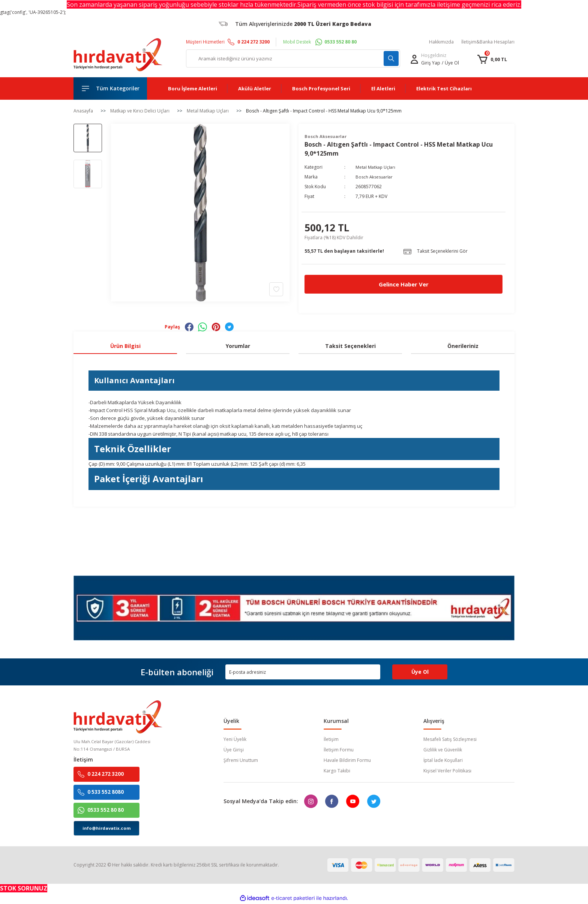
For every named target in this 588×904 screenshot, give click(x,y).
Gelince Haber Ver (403, 285)
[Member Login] (414, 59)
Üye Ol (452, 63)
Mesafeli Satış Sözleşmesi (450, 739)
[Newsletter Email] (303, 672)
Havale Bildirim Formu (347, 760)
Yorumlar (238, 346)
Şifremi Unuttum (241, 760)
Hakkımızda (441, 42)
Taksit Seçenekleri (350, 346)
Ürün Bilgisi (125, 346)
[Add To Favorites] (276, 289)
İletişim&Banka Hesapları (488, 42)
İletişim (331, 739)
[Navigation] (110, 88)
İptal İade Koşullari (443, 760)
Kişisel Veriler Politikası (447, 771)
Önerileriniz (463, 346)
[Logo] (118, 55)
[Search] (293, 58)
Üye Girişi (234, 750)
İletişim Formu (339, 750)
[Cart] (492, 59)
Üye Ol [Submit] (420, 672)
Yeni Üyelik (235, 739)
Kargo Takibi (337, 771)
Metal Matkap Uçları (376, 167)
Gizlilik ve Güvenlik (443, 750)
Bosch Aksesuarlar (375, 177)
